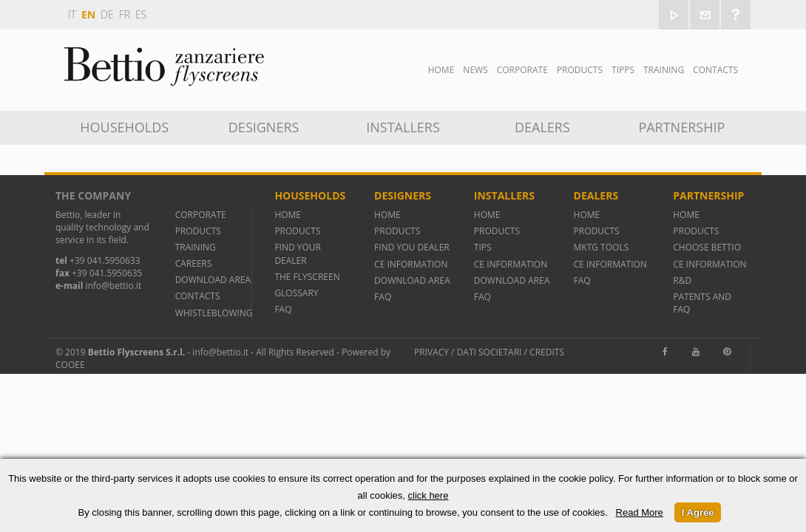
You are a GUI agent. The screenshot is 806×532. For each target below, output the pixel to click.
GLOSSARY (296, 293)
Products (580, 70)
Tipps (623, 70)
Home (441, 70)
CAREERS (194, 263)
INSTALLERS (403, 127)
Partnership (681, 127)
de (107, 14)
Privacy (431, 352)
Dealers (542, 127)
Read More (640, 512)
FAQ (283, 309)
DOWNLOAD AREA (213, 280)
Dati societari (490, 352)
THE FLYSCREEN (307, 277)
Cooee (70, 365)
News (475, 70)
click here (429, 495)
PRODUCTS (198, 231)
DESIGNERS (264, 127)
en (88, 14)
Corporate (522, 70)
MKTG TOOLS (602, 247)
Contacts (715, 70)
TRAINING (664, 70)
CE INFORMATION (411, 264)
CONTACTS (198, 296)
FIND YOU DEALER (412, 247)
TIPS (483, 247)
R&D (682, 280)
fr (125, 14)
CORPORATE (201, 215)
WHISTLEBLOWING (214, 313)
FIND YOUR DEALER (298, 253)
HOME (288, 215)
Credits (547, 352)
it (72, 14)
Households (124, 127)
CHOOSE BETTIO (707, 247)
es (141, 14)
